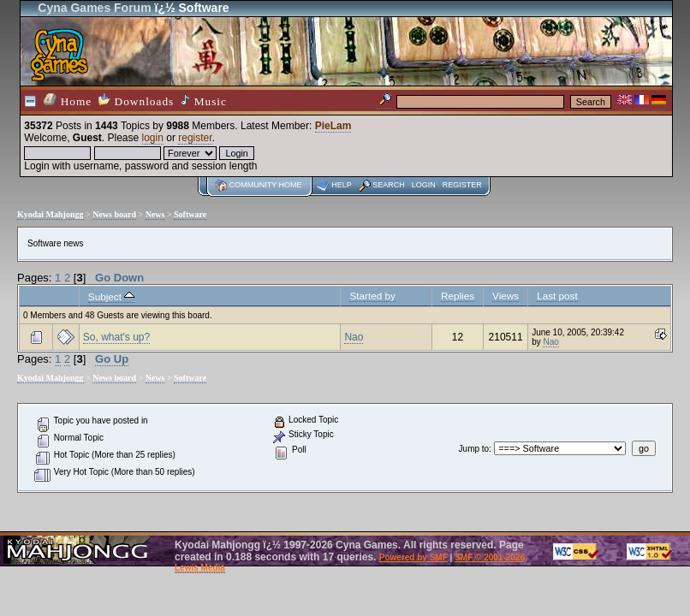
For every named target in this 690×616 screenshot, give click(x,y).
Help (342, 185)
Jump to (474, 449)
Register (462, 185)
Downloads (136, 101)
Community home (266, 185)
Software (190, 214)
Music (204, 101)
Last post (557, 296)
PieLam (333, 126)
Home (68, 101)
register (195, 138)
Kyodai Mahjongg (51, 214)
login (153, 138)
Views (506, 296)
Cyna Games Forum (94, 8)
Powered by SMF (413, 557)
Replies (458, 296)
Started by (372, 296)
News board (114, 214)
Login (424, 185)
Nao (354, 337)
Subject (111, 296)
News (155, 214)
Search (389, 185)
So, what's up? (116, 337)
